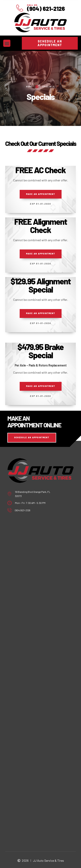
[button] (7, 43)
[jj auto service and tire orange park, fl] (40, 542)
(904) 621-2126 (46, 9)
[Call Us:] (20, 8)
